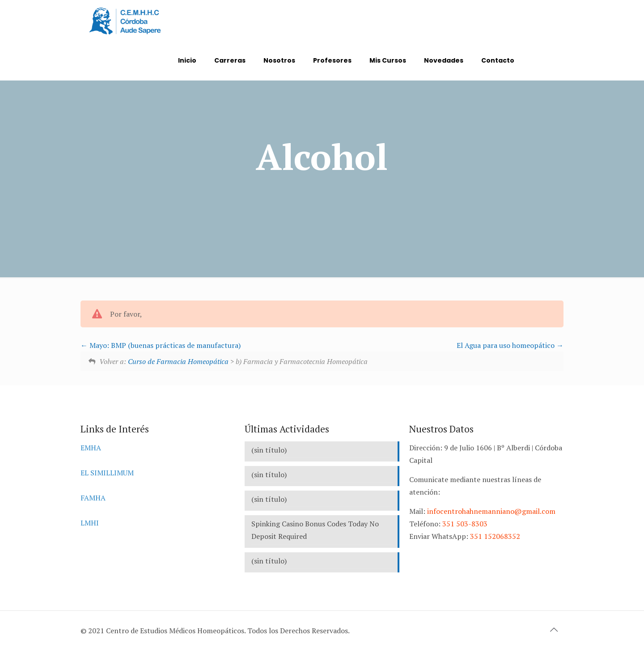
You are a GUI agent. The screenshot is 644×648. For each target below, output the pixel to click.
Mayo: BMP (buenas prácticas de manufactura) (161, 345)
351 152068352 (495, 536)
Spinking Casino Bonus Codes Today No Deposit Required (315, 530)
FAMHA (93, 498)
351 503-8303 (465, 524)
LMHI (90, 523)
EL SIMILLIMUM (107, 473)
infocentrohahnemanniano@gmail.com (491, 511)
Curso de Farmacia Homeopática (178, 361)
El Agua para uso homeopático (510, 345)
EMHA (91, 448)
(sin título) (269, 450)
